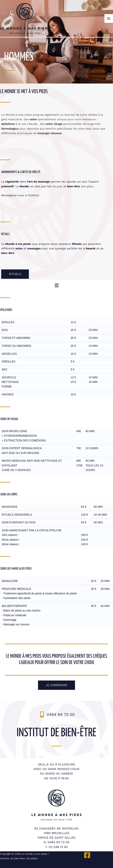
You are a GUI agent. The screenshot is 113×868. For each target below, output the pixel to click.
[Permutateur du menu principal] (109, 18)
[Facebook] (87, 855)
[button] (56, 286)
